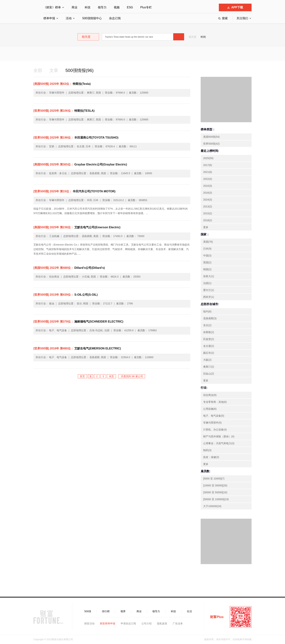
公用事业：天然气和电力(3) (219, 443)
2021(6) (208, 172)
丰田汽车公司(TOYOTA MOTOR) (74, 191)
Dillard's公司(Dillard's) (69, 268)
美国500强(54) (211, 137)
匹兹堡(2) (209, 339)
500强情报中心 (92, 18)
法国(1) (207, 283)
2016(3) (208, 193)
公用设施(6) (210, 409)
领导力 (102, 7)
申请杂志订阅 (128, 623)
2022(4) (208, 179)
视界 (123, 611)
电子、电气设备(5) (214, 416)
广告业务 (178, 623)
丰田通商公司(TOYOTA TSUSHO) (76, 138)
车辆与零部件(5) (212, 423)
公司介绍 (146, 623)
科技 (88, 7)
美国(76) (208, 242)
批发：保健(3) (211, 457)
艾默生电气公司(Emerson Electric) (77, 227)
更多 (206, 227)
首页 (82, 376)
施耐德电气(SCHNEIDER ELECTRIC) (78, 322)
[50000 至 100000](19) (216, 499)
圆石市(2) (209, 353)
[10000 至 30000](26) (215, 485)
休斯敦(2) (209, 332)
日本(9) (207, 249)
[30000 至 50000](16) (215, 492)
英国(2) (207, 262)
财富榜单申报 (108, 623)
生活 (189, 611)
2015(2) (208, 213)
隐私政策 (162, 623)
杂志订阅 (115, 18)
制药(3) (207, 450)
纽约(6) (207, 311)
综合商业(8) (210, 395)
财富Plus (217, 617)
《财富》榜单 (52, 7)
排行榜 (106, 611)
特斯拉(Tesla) (62, 84)
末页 (111, 376)
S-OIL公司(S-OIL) (66, 295)
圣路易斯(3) (210, 318)
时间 (203, 37)
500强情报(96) (80, 70)
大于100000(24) (212, 506)
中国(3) (207, 256)
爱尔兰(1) (209, 290)
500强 (88, 611)
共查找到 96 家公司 (132, 376)
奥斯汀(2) (209, 367)
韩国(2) (207, 269)
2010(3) (208, 186)
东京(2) (207, 325)
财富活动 (89, 623)
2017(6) (208, 165)
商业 (75, 7)
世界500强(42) (211, 144)
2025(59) (208, 158)
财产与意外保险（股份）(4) (219, 436)
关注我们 (242, 18)
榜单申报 (49, 18)
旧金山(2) (209, 374)
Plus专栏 (146, 7)
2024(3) (208, 200)
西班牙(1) (209, 297)
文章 (54, 70)
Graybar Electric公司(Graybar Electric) (80, 164)
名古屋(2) (209, 346)
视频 (117, 7)
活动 (69, 18)
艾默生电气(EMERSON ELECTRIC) (77, 348)
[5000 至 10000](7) (214, 479)
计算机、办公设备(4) (215, 430)
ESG (130, 7)
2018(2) (208, 220)
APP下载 (235, 7)
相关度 (192, 37)
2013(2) (208, 206)
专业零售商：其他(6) (215, 402)
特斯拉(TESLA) (64, 111)
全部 (38, 70)
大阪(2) (207, 360)
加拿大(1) (209, 276)
